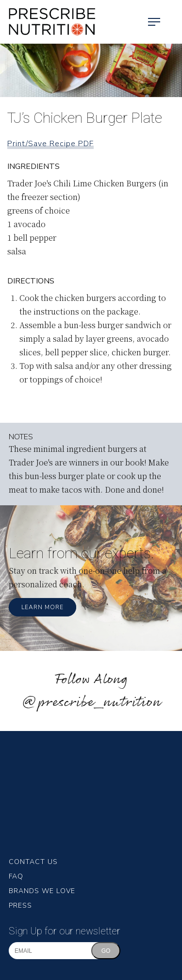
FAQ (16, 876)
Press (20, 905)
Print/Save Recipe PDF (50, 144)
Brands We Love (42, 891)
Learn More (42, 607)
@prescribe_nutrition (91, 703)
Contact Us (33, 862)
